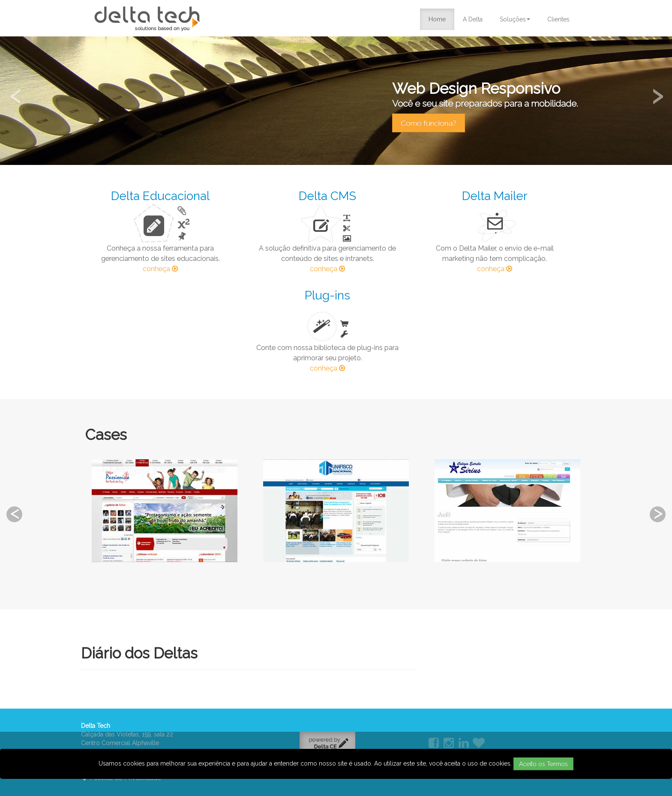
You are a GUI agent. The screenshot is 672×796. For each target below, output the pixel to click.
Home (437, 19)
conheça (160, 269)
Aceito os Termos (543, 764)
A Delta (473, 19)
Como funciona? (429, 123)
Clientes (558, 19)
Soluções (515, 19)
